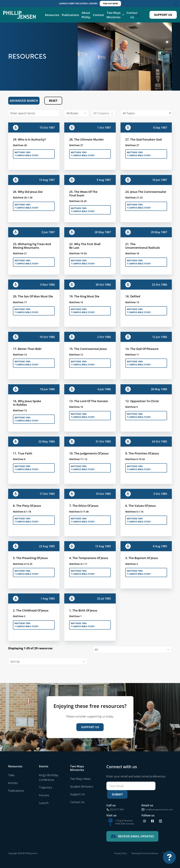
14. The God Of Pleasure (142, 349)
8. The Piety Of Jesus (27, 506)
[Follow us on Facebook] (152, 821)
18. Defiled (133, 296)
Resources (52, 15)
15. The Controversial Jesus (88, 349)
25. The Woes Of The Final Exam (83, 193)
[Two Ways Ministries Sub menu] (123, 15)
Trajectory (46, 787)
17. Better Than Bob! (27, 349)
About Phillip (86, 15)
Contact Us (132, 15)
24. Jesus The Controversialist (146, 192)
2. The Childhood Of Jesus (31, 610)
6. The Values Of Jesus (140, 506)
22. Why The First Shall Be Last (85, 246)
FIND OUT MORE (110, 3)
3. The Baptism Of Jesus (142, 558)
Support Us (163, 15)
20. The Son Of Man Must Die (33, 296)
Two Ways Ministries (114, 15)
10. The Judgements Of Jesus (89, 453)
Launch (44, 803)
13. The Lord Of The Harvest (89, 401)
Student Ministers (82, 786)
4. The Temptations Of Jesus (89, 558)
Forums (44, 795)
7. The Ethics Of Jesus (84, 506)
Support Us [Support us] (90, 727)
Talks (11, 775)
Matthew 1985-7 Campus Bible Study (26, 154)
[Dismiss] (176, 4)
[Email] (131, 786)
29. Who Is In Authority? (29, 139)
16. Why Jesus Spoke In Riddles (27, 403)
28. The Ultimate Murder (87, 139)
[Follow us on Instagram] (144, 821)
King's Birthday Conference (49, 777)
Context (98, 15)
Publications (70, 15)
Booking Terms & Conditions (145, 853)
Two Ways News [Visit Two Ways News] (80, 779)
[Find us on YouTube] (160, 821)
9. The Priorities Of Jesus (142, 453)
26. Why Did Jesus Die (28, 192)
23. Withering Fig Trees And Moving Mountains (32, 246)
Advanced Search (24, 101)
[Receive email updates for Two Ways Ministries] (132, 836)
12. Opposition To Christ (142, 401)
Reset (53, 101)
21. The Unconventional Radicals (143, 246)
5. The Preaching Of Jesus (30, 558)
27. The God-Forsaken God (144, 139)
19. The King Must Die (84, 296)
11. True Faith (23, 453)
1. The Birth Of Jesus (83, 610)
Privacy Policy (121, 853)
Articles (13, 783)
